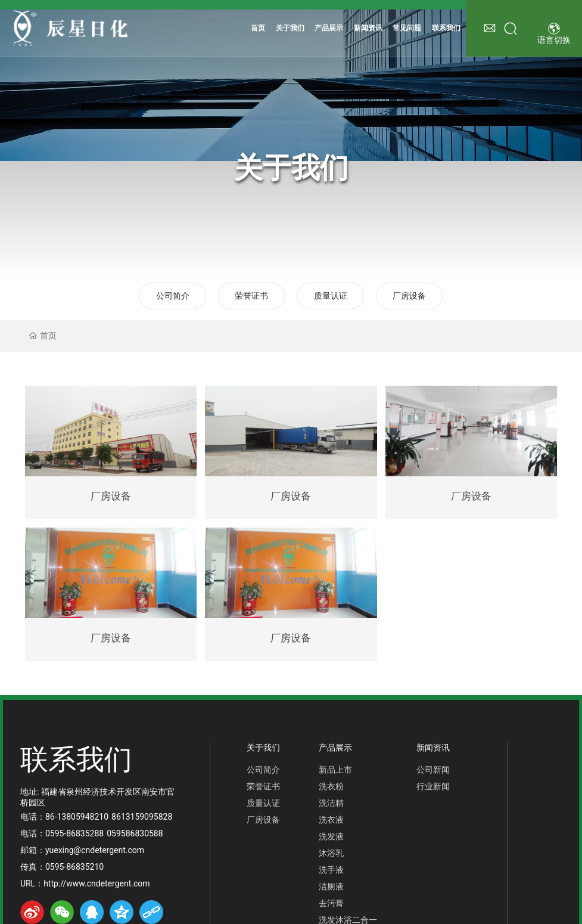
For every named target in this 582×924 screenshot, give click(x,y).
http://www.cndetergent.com (97, 883)
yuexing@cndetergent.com (95, 850)
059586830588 (135, 833)
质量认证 (331, 296)
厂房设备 (409, 296)
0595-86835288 (74, 833)
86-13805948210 (77, 817)
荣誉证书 (251, 296)
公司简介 (173, 296)
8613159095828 (142, 817)
